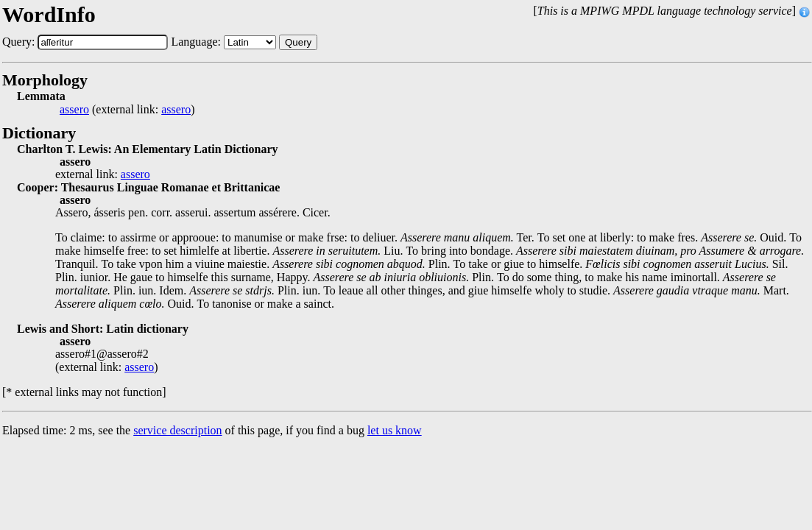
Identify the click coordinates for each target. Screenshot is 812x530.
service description (177, 430)
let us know (395, 430)
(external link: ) (127, 110)
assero (74, 110)
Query (298, 42)
